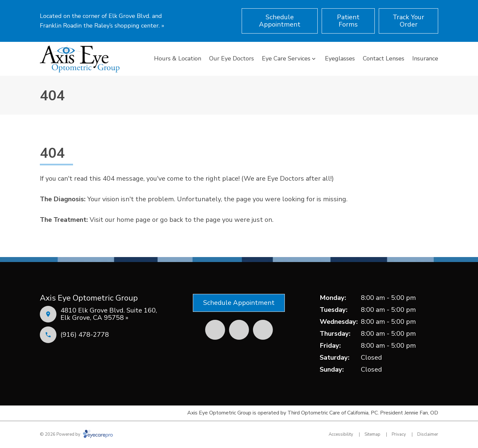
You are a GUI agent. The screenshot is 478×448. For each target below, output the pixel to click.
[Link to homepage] (80, 59)
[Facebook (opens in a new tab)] (215, 330)
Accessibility (341, 434)
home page (133, 220)
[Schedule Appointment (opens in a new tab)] (280, 21)
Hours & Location (178, 58)
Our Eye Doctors (232, 58)
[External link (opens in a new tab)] (263, 330)
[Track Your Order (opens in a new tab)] (408, 21)
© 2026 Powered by (76, 434)
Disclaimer (428, 434)
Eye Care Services (286, 58)
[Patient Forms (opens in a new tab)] (348, 21)
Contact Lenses (384, 58)
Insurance (425, 58)
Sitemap (372, 434)
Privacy (399, 434)
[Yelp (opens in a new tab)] (239, 330)
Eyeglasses (340, 58)
